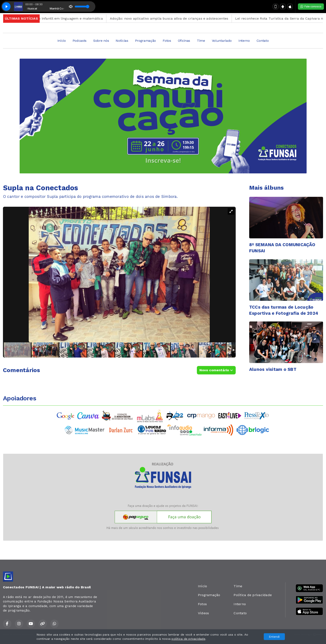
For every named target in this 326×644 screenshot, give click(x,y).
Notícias (122, 41)
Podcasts (80, 41)
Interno (244, 41)
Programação (145, 41)
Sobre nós (101, 41)
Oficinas (184, 41)
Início (62, 41)
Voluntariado (222, 41)
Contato (263, 41)
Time (201, 41)
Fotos (167, 41)
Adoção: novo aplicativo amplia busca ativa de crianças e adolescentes (182, 18)
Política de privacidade (253, 595)
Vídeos (203, 613)
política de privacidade (188, 639)
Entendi (274, 637)
